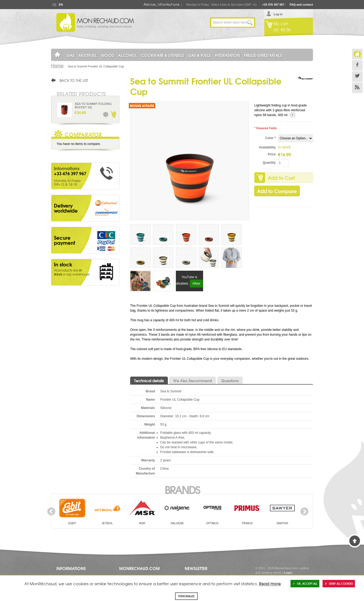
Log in (278, 14)
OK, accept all (305, 583)
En (61, 5)
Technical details (149, 381)
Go (250, 22)
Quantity (269, 163)
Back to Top (355, 541)
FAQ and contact (301, 5)
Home (57, 66)
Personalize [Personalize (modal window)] (186, 596)
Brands (182, 489)
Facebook (357, 65)
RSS (357, 88)
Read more (270, 583)
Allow (196, 284)
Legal (288, 573)
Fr (54, 5)
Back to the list (74, 80)
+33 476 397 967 (273, 5)
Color (270, 138)
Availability (267, 147)
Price (272, 154)
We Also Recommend (193, 381)
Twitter (357, 76)
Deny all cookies (339, 583)
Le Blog (357, 54)
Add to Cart (281, 178)
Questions (230, 381)
